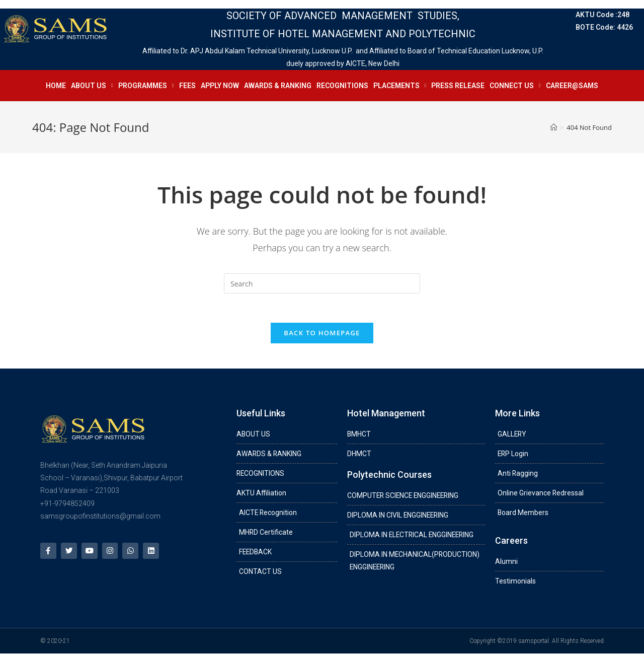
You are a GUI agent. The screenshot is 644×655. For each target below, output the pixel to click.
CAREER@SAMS (572, 86)
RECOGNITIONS (342, 86)
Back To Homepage (322, 334)
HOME (56, 86)
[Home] (554, 127)
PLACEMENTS (400, 86)
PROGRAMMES (146, 86)
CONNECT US (515, 86)
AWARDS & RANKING (278, 86)
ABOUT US (92, 86)
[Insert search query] (322, 283)
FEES (187, 86)
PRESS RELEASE (458, 86)
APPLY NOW (220, 86)
